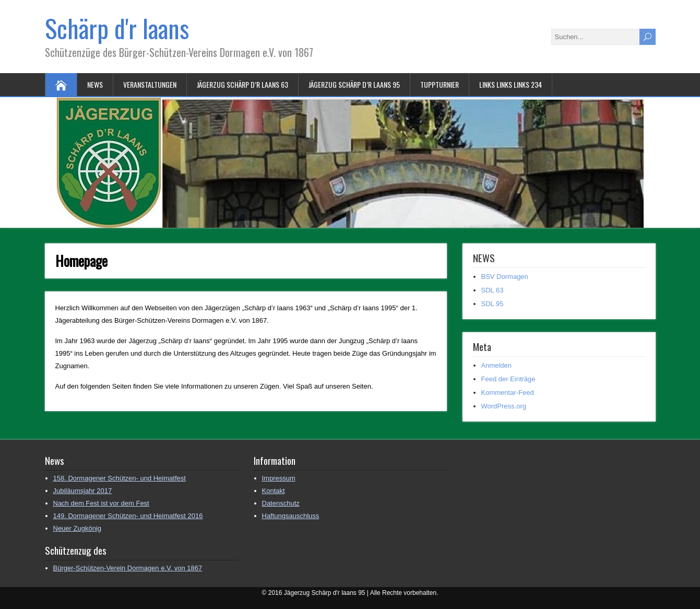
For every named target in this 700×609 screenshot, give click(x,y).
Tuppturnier (440, 84)
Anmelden (497, 365)
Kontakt (274, 491)
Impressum (279, 478)
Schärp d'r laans (117, 28)
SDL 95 (493, 304)
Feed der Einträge (508, 379)
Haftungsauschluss (291, 516)
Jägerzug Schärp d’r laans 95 (354, 84)
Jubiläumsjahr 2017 (83, 491)
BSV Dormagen (505, 277)
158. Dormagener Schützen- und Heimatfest (120, 478)
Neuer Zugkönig (78, 528)
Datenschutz (281, 503)
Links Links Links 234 (511, 84)
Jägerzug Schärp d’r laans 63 (242, 84)
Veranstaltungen (150, 84)
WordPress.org (504, 406)
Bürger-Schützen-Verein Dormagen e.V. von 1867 (128, 568)
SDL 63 (493, 290)
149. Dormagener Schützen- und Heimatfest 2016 (128, 516)
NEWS (95, 84)
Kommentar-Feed (508, 393)
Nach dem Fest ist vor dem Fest (101, 503)
